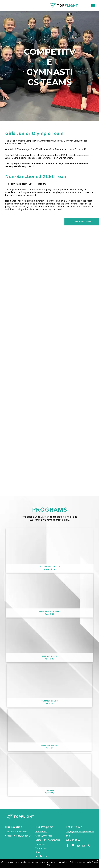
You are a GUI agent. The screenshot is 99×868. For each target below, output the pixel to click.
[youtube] (78, 846)
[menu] (93, 6)
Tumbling (40, 844)
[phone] (89, 846)
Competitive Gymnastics (48, 840)
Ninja (38, 852)
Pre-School (41, 832)
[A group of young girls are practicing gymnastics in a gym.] (72, 264)
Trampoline (41, 848)
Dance (39, 861)
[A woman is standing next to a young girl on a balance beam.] (27, 264)
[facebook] (68, 846)
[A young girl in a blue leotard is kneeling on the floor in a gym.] (72, 454)
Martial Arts (41, 856)
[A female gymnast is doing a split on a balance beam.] (27, 390)
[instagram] (73, 846)
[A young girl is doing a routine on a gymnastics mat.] (27, 327)
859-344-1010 (73, 840)
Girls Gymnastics (44, 836)
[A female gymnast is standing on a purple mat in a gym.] (27, 454)
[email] (84, 846)
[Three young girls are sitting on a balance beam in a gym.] (72, 327)
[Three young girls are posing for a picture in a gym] (72, 390)
